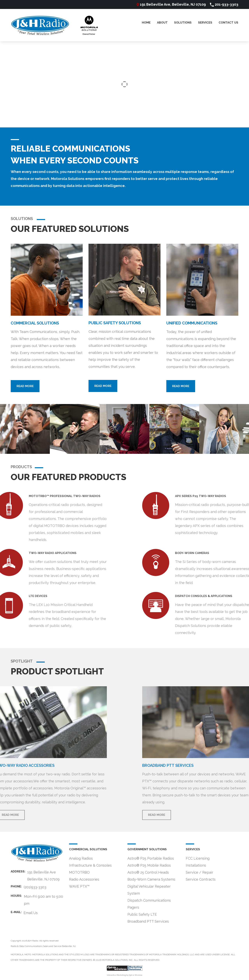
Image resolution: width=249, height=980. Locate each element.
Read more (25, 386)
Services (205, 23)
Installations (196, 865)
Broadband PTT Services (148, 921)
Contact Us (228, 23)
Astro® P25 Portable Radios (151, 858)
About (162, 23)
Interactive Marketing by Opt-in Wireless (124, 975)
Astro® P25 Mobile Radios (149, 865)
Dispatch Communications (149, 900)
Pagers (133, 907)
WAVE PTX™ (79, 886)
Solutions (183, 23)
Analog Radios (81, 858)
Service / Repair (199, 872)
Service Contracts (201, 879)
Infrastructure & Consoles (90, 865)
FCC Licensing (198, 858)
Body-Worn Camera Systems (151, 879)
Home (146, 23)
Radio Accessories (84, 879)
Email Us (31, 913)
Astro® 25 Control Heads (148, 872)
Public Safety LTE (142, 914)
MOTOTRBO (79, 872)
